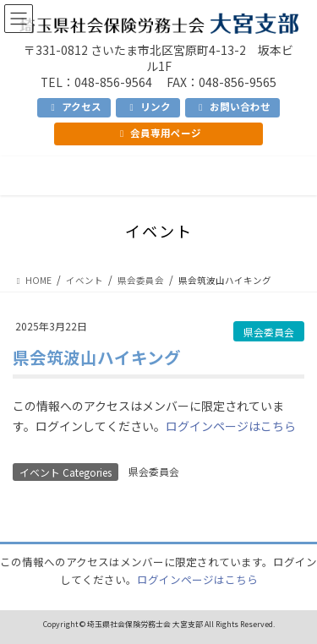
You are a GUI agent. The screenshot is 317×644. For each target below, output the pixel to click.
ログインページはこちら (231, 426)
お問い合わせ (232, 106)
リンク (148, 106)
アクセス (74, 106)
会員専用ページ (158, 133)
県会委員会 (269, 332)
